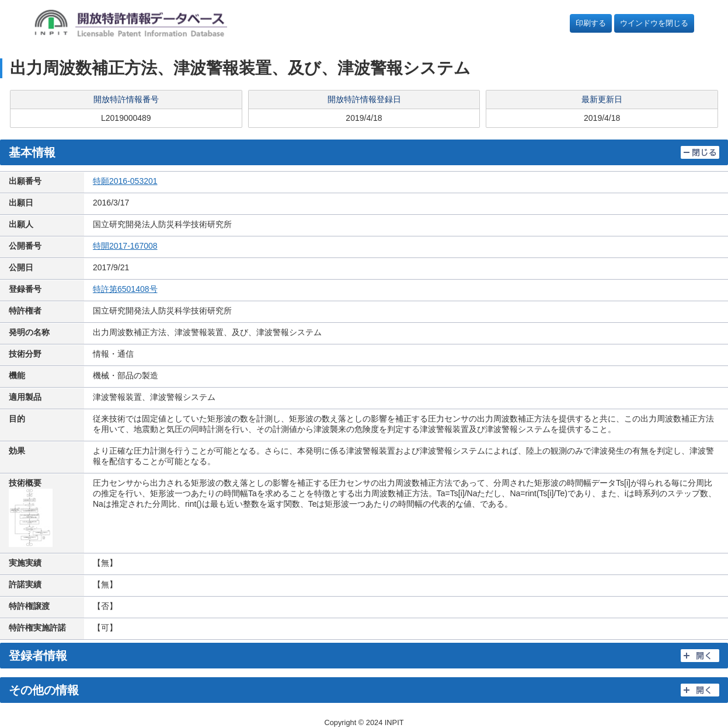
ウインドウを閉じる (654, 23)
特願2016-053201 (125, 181)
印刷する (591, 23)
